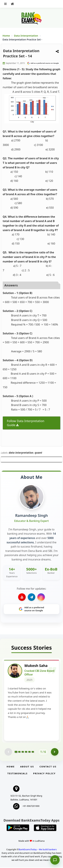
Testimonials (17, 774)
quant (38, 453)
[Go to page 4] (26, 752)
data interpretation (21, 453)
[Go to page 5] (29, 752)
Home (6, 36)
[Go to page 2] (19, 752)
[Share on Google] (43, 63)
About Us (27, 767)
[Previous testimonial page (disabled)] (8, 752)
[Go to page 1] (16, 752)
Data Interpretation (26, 36)
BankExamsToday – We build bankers (38, 850)
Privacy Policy (44, 774)
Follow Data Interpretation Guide (26, 423)
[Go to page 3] (23, 752)
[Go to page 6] (33, 752)
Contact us (48, 767)
